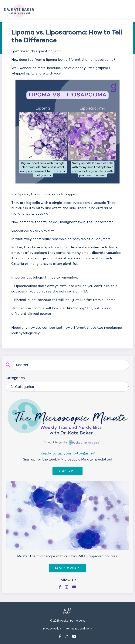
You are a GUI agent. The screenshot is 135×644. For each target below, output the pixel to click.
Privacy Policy (52, 629)
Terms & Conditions (79, 629)
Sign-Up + (67, 471)
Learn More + (67, 568)
